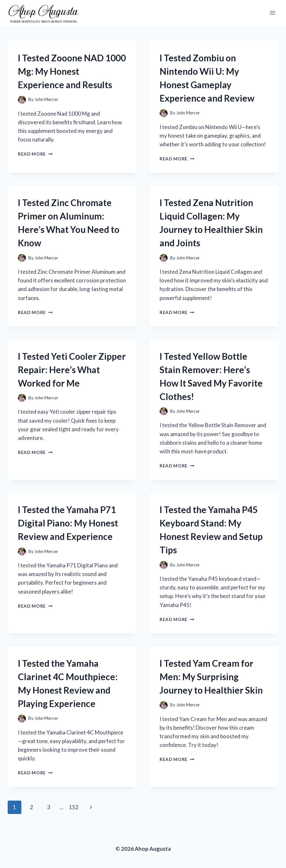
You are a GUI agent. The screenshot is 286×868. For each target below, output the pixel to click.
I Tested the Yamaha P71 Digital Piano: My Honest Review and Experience (68, 523)
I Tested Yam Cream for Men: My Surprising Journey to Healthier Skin (211, 677)
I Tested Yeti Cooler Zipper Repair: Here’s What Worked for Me (72, 370)
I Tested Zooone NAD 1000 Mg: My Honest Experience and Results (72, 71)
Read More (35, 154)
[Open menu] (272, 13)
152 (74, 807)
